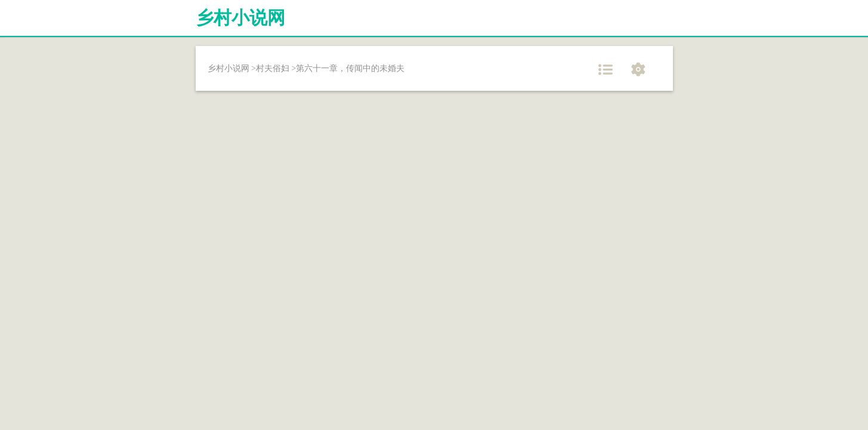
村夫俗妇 (273, 68)
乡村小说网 (240, 18)
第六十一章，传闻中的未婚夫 (350, 68)
